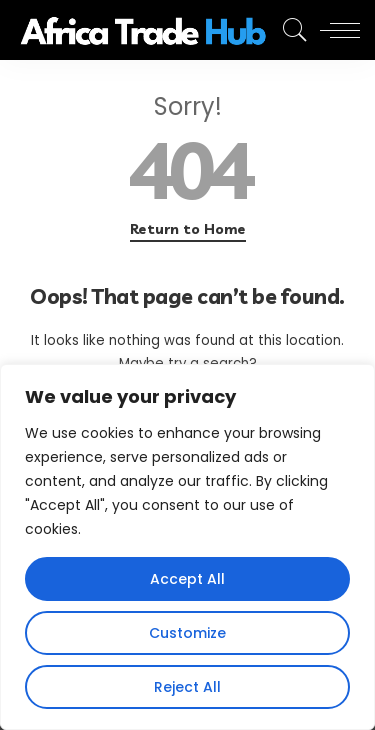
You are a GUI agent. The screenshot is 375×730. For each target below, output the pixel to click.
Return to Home (188, 229)
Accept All (187, 579)
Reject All (187, 687)
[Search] (290, 30)
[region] (187, 547)
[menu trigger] (335, 30)
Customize (187, 633)
